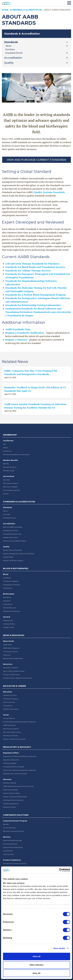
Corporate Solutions (16, 815)
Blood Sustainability (10, 790)
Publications (8, 588)
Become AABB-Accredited (13, 527)
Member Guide (9, 471)
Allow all (36, 956)
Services (7, 837)
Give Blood (7, 578)
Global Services (8, 854)
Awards (6, 494)
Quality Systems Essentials (49, 192)
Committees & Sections (11, 490)
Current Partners (9, 828)
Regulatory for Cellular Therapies (15, 774)
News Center (9, 641)
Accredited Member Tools (12, 534)
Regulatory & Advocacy (11, 611)
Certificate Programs (11, 699)
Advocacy (7, 779)
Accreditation (9, 524)
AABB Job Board (9, 725)
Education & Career (15, 686)
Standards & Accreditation (26, 10)
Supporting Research (11, 804)
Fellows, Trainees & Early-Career (14, 739)
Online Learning (9, 702)
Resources (8, 664)
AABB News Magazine (11, 648)
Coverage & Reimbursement (13, 800)
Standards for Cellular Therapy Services (28, 270)
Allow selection (36, 965)
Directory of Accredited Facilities (15, 541)
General (7, 617)
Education (7, 601)
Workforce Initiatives (10, 736)
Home (5, 10)
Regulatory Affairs (11, 753)
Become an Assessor (10, 487)
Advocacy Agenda (10, 783)
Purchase (10, 49)
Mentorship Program (11, 483)
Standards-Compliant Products (15, 863)
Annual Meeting (9, 718)
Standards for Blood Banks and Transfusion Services (35, 267)
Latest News (7, 645)
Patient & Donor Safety (11, 793)
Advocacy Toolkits (9, 807)
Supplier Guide (8, 627)
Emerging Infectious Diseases (14, 767)
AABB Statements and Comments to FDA (18, 786)
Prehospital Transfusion (12, 585)
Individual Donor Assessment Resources (17, 678)
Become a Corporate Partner (14, 831)
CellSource (7, 655)
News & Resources (9, 608)
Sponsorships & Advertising (13, 658)
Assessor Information (11, 537)
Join (5, 444)
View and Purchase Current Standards (36, 160)
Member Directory (10, 467)
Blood (6, 574)
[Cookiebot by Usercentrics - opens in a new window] (59, 870)
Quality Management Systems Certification (19, 554)
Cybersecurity (8, 620)
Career (6, 715)
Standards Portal (9, 518)
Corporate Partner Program (15, 821)
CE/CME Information (11, 709)
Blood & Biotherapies (16, 568)
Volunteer (7, 480)
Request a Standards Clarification (25, 333)
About (5, 511)
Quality (6, 547)
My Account (7, 451)
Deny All (36, 973)
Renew (6, 448)
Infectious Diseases (10, 763)
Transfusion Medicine (11, 581)
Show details (59, 948)
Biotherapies (9, 594)
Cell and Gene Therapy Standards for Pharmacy (32, 264)
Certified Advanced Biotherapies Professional (19, 722)
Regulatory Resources (11, 760)
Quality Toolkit (8, 557)
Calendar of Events (10, 695)
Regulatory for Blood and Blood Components (20, 756)
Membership (10, 435)
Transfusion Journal (10, 651)
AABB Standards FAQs (18, 329)
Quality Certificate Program (13, 560)
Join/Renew (8, 441)
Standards (8, 507)
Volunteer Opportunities (12, 732)
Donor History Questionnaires (14, 671)
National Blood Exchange (12, 840)
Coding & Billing (9, 624)
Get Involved (9, 476)
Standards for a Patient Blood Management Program (36, 295)
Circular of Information (11, 675)
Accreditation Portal (10, 531)
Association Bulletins (11, 668)
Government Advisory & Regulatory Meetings (19, 770)
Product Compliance (12, 860)
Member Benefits (11, 460)
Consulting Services (10, 844)
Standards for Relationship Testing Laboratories (33, 305)
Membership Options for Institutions (16, 454)
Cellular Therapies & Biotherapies (15, 797)
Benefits (6, 464)
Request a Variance (16, 340)
